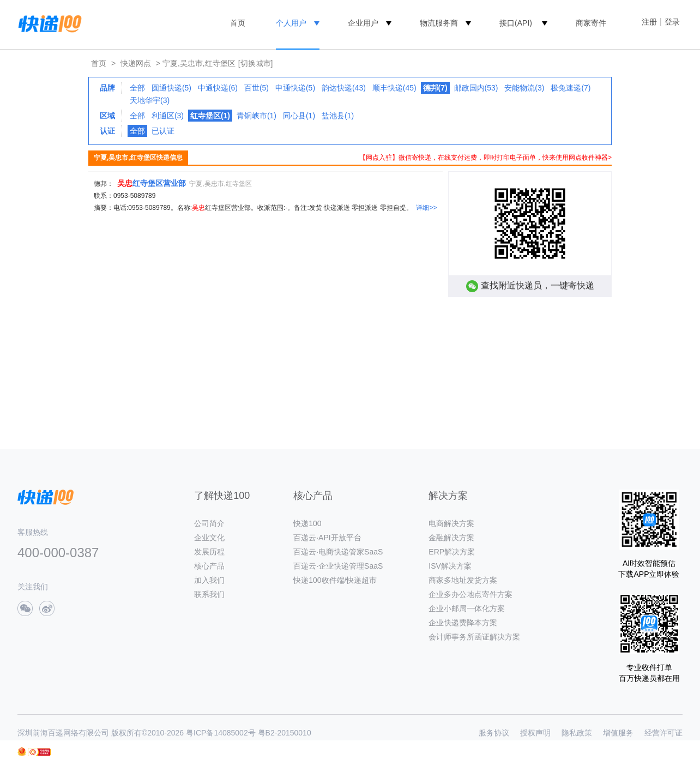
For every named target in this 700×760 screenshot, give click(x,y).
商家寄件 (591, 23)
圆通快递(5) (171, 88)
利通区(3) (168, 116)
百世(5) (257, 88)
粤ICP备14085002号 (221, 733)
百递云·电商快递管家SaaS (338, 552)
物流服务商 (439, 23)
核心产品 (209, 566)
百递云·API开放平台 (327, 538)
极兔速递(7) (571, 88)
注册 (649, 22)
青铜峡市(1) (257, 116)
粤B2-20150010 (285, 733)
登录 (672, 22)
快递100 (307, 523)
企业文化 (209, 538)
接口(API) (516, 23)
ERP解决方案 (452, 552)
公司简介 (209, 523)
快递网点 (136, 63)
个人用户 (291, 23)
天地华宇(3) (150, 100)
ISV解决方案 (450, 566)
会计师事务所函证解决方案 (474, 637)
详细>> (426, 208)
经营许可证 (663, 733)
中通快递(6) (218, 88)
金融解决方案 (451, 538)
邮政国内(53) (476, 88)
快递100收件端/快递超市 (335, 580)
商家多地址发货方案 (463, 580)
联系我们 (209, 594)
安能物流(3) (524, 88)
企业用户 (363, 23)
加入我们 (209, 580)
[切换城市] (256, 63)
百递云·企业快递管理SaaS (338, 566)
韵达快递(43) (344, 88)
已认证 (163, 131)
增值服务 (618, 733)
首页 (238, 23)
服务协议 (494, 733)
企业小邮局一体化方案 (467, 608)
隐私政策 (577, 733)
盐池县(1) (338, 116)
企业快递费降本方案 (463, 623)
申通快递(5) (295, 88)
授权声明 (535, 733)
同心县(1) (299, 116)
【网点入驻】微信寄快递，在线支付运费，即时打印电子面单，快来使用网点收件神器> (485, 158)
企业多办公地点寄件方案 (470, 594)
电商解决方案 (451, 523)
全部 (137, 88)
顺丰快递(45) (394, 88)
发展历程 (209, 552)
